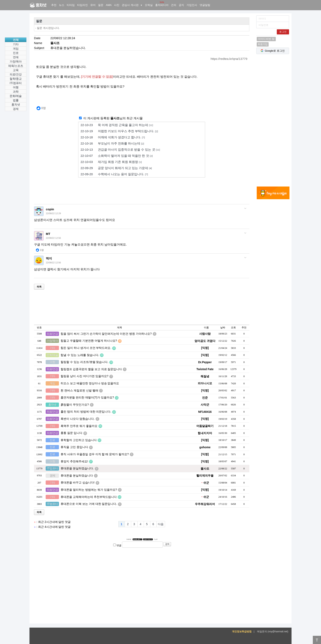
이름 (206, 328)
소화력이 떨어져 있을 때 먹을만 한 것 (116, 156)
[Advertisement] (273, 121)
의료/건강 (16, 74)
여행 (16, 87)
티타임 (71, 5)
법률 (16, 100)
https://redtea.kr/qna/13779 (229, 59)
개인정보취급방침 (242, 631)
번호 (39, 328)
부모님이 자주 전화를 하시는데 (112, 143)
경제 (16, 109)
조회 (233, 328)
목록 (39, 287)
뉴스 (62, 5)
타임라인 (83, 5)
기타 (16, 44)
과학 (16, 92)
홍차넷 (30, 0)
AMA (109, 5)
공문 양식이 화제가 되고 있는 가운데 (116, 168)
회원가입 (263, 44)
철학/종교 (16, 79)
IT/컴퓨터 (16, 83)
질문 (101, 5)
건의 (174, 5)
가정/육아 (16, 61)
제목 (120, 328)
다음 (161, 524)
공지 (181, 5)
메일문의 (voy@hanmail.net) (273, 631)
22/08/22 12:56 (53, 238)
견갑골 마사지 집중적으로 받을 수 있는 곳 (120, 150)
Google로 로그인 (273, 51)
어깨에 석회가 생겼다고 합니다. (113, 137)
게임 (16, 49)
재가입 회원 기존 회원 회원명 (111, 162)
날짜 (223, 328)
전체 (16, 40)
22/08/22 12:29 (53, 213)
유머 (93, 5)
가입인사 (192, 5)
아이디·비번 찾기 (266, 39)
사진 (117, 5)
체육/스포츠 (16, 66)
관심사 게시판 (132, 5)
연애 (16, 57)
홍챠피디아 (162, 5)
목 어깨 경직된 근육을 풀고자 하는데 (117, 125)
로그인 (283, 32)
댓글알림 (205, 5)
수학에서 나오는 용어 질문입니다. (114, 174)
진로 (16, 53)
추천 (54, 5)
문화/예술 (16, 96)
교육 (16, 70)
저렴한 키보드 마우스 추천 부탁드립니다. (119, 131)
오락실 (149, 5)
